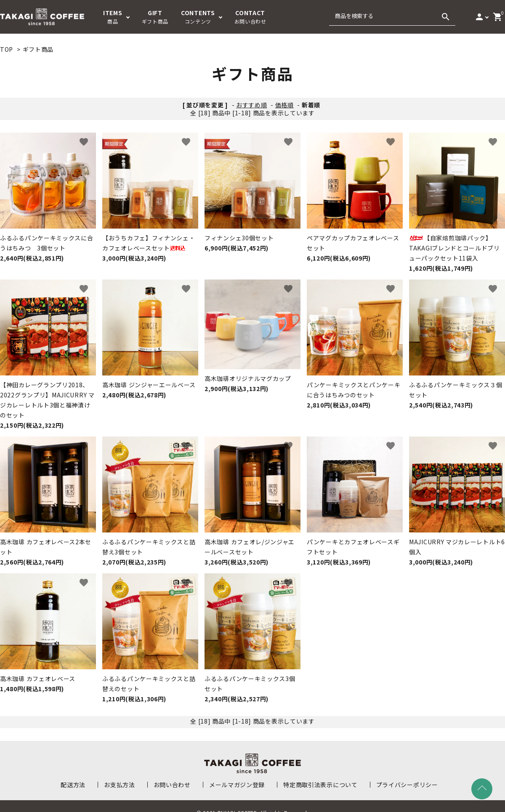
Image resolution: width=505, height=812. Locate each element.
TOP (7, 49)
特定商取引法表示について (320, 785)
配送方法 (73, 785)
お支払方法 (120, 785)
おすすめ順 (252, 105)
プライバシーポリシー (407, 785)
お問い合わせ (172, 785)
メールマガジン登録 (237, 785)
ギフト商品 (38, 49)
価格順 (284, 105)
